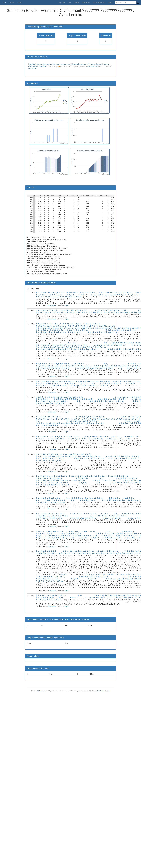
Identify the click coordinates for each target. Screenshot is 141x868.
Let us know (33, 69)
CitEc (4, 3)
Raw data (32, 64)
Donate (76, 3)
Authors (12, 3)
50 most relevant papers (62, 64)
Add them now (92, 66)
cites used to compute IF (80, 64)
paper (67, 305)
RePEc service (41, 691)
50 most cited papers (44, 64)
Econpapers (52, 305)
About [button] (111, 3)
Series (20, 3)
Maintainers (86, 3)
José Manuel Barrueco (104, 691)
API (70, 3)
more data (42, 66)
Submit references (99, 3)
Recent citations (96, 64)
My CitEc (62, 3)
